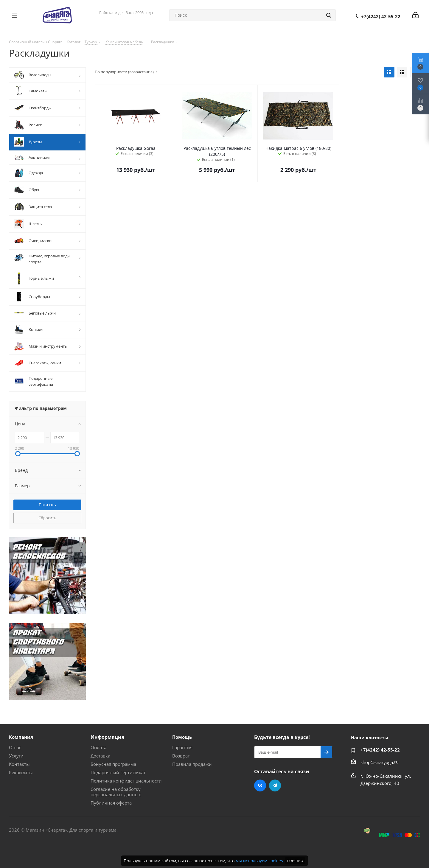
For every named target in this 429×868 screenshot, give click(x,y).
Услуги (16, 756)
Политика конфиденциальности (126, 781)
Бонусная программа (113, 764)
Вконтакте (260, 785)
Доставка (100, 756)
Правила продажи (192, 764)
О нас (15, 747)
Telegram (275, 785)
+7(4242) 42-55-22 (381, 16)
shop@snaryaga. (377, 762)
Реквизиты (21, 772)
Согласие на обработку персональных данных (116, 792)
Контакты (19, 764)
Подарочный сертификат (118, 772)
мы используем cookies (259, 861)
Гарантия (182, 747)
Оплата (98, 747)
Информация (107, 737)
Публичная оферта (111, 803)
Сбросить (47, 518)
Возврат (181, 756)
